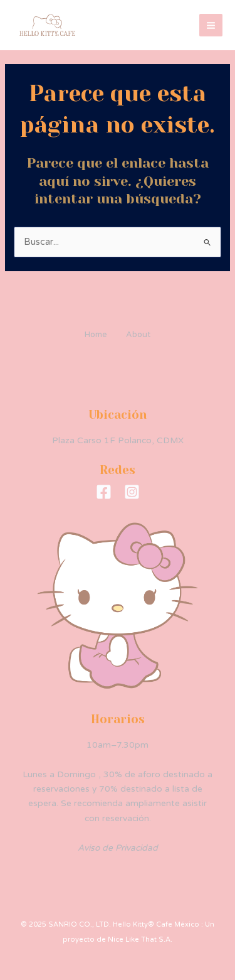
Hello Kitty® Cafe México (130, 25)
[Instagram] (132, 492)
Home (96, 335)
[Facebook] (104, 492)
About (138, 335)
